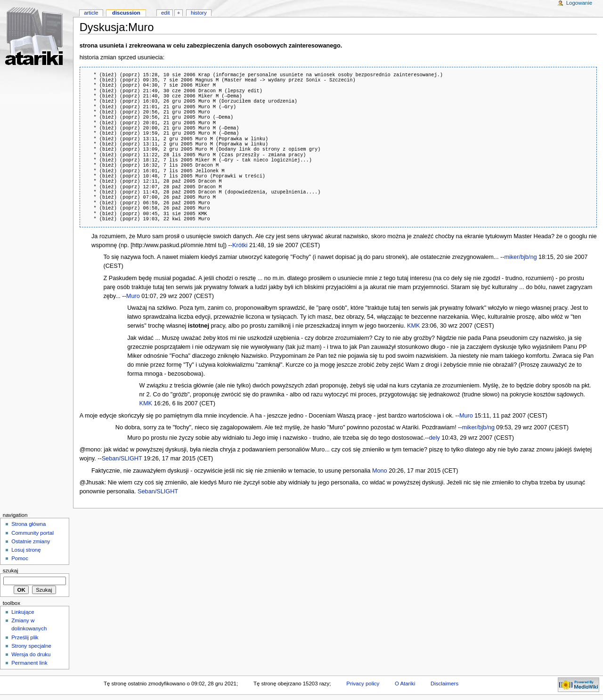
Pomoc (20, 558)
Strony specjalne (31, 646)
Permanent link (29, 663)
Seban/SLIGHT (122, 459)
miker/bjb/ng (520, 257)
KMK (414, 326)
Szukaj (11, 571)
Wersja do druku (31, 654)
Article (91, 13)
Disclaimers (444, 684)
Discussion (126, 13)
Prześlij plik (25, 637)
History (199, 13)
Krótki (240, 245)
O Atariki (405, 684)
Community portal (33, 533)
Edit (165, 13)
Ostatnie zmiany (31, 541)
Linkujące (23, 612)
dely (435, 438)
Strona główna (29, 524)
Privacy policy (363, 684)
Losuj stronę (26, 550)
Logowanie (579, 3)
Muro (133, 296)
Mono (380, 471)
